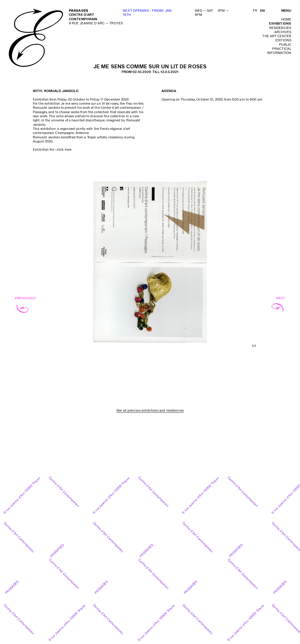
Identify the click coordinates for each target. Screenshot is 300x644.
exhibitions (280, 24)
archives (283, 32)
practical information (279, 51)
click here (64, 150)
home (286, 19)
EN (262, 11)
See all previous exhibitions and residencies (150, 411)
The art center (277, 36)
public (285, 45)
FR (255, 11)
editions (283, 40)
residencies (280, 28)
